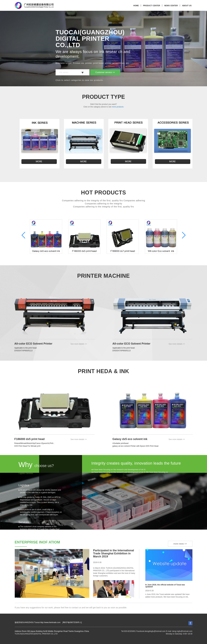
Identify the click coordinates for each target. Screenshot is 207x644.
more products (118, 107)
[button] (184, 235)
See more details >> (79, 344)
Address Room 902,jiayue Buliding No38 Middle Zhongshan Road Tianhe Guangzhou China (52, 631)
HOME (136, 6)
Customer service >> (105, 72)
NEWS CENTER (171, 6)
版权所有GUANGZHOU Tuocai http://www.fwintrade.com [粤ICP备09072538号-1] (48, 622)
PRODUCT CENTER (152, 6)
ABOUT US (187, 6)
